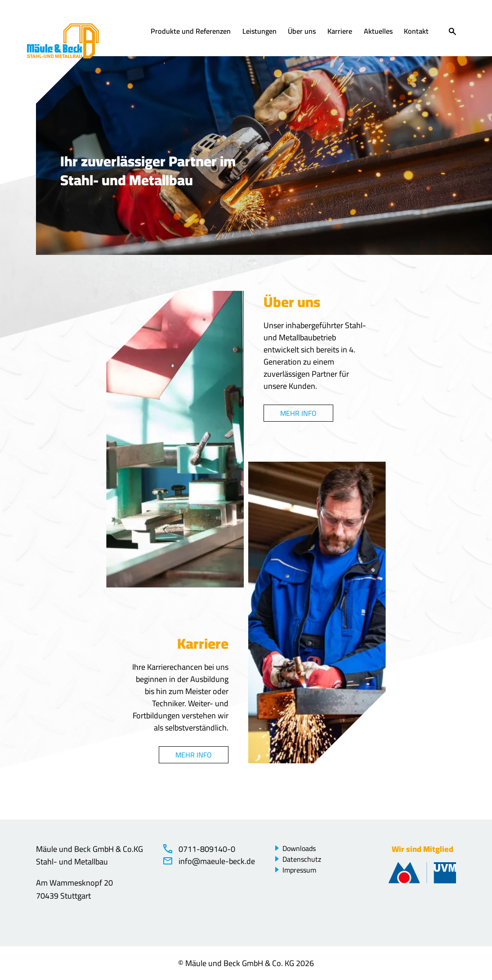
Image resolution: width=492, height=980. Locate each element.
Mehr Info (298, 413)
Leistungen (259, 32)
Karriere (340, 32)
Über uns (302, 32)
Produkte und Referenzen (191, 32)
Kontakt (416, 32)
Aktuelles (378, 32)
